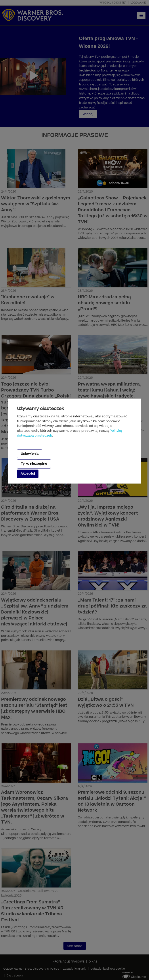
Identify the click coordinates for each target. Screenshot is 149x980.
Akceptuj (28, 474)
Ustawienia (30, 454)
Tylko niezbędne (34, 464)
